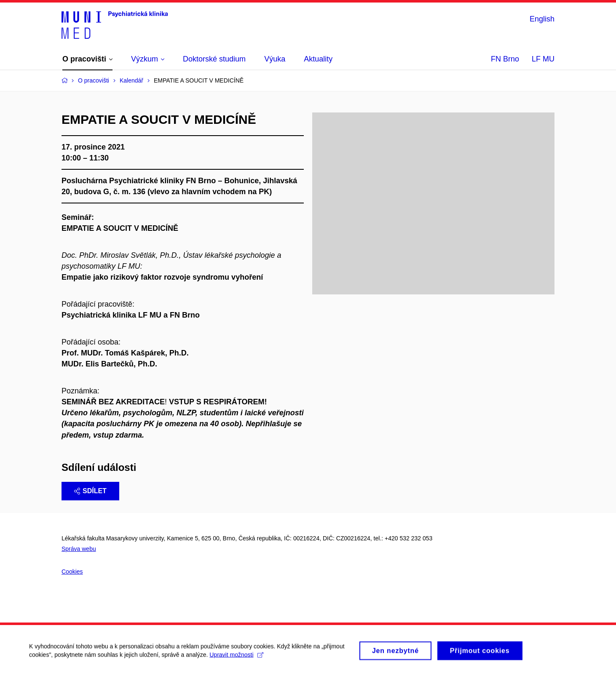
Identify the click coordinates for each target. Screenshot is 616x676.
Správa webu (79, 549)
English (542, 19)
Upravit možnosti (237, 658)
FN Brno (505, 59)
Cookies (72, 572)
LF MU (543, 59)
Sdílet (90, 491)
